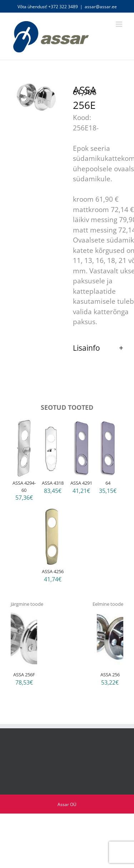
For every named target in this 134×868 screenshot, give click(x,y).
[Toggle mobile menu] (120, 24)
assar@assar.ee (101, 7)
